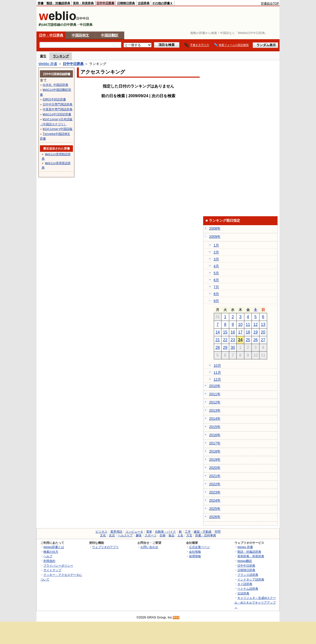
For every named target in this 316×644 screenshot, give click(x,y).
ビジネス (101, 532)
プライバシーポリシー (58, 566)
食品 (171, 535)
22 (225, 340)
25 (248, 340)
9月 (216, 301)
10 (240, 324)
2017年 (215, 443)
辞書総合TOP (270, 3)
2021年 (215, 476)
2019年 (215, 460)
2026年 (215, 517)
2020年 (215, 468)
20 (263, 332)
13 (263, 324)
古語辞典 (144, 3)
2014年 (215, 419)
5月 (216, 273)
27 (263, 340)
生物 (162, 535)
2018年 (215, 451)
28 (218, 348)
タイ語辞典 (245, 584)
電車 (149, 532)
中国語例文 (80, 35)
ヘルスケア (125, 535)
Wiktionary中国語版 (58, 129)
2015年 (215, 427)
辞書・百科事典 (206, 535)
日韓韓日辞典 (126, 3)
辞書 (41, 3)
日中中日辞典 (105, 3)
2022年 (215, 484)
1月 (216, 245)
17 (240, 332)
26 (255, 340)
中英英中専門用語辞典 (58, 109)
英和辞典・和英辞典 (251, 556)
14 (218, 332)
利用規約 (49, 561)
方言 (189, 535)
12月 (217, 379)
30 (233, 348)
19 (255, 332)
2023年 (215, 492)
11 (248, 324)
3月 (216, 259)
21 (218, 340)
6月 (216, 280)
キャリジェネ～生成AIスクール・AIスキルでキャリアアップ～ (255, 602)
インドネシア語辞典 (251, 579)
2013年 (215, 410)
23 (233, 340)
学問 (218, 532)
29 (225, 348)
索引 (43, 56)
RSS (176, 618)
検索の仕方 (51, 552)
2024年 (215, 500)
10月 (217, 366)
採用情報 (195, 556)
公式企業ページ (199, 547)
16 (233, 332)
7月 (216, 287)
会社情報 (195, 552)
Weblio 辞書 (48, 64)
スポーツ (151, 535)
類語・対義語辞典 (58, 3)
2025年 (215, 509)
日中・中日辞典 (51, 35)
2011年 (215, 394)
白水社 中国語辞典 (55, 85)
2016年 (215, 435)
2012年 (215, 402)
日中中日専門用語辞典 (58, 104)
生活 (112, 535)
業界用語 (116, 532)
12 (255, 324)
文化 (103, 535)
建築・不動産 (203, 532)
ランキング (61, 56)
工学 (188, 532)
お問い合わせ (149, 547)
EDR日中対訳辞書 (54, 99)
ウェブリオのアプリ (105, 547)
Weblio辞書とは (54, 547)
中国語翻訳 (110, 35)
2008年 (215, 228)
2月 (216, 252)
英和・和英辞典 (83, 3)
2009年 (215, 237)
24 (240, 340)
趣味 (139, 535)
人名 (180, 535)
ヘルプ (48, 556)
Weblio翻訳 (245, 561)
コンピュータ (134, 532)
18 (248, 332)
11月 (217, 372)
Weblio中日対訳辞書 (57, 114)
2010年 (215, 386)
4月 (216, 266)
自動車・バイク (165, 532)
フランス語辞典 (248, 575)
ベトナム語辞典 (248, 589)
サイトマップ (52, 570)
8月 (216, 294)
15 (225, 332)
